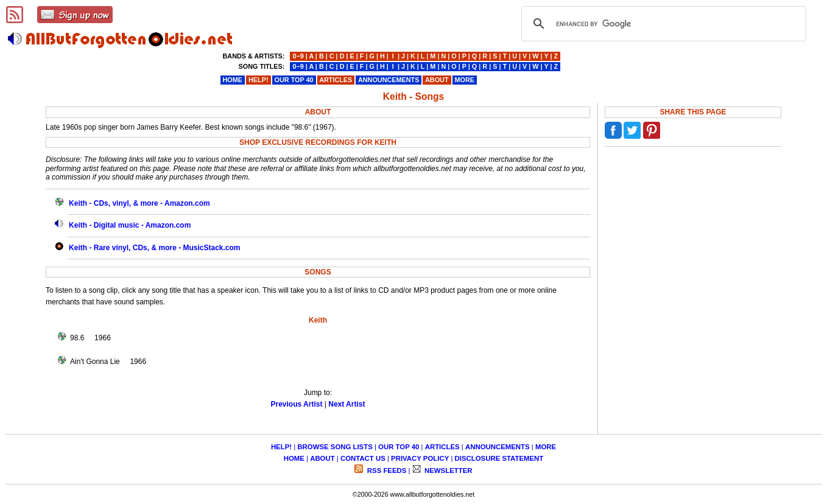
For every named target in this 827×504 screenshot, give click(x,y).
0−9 (298, 56)
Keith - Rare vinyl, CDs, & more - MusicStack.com (154, 248)
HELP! (281, 447)
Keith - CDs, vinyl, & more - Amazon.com (139, 203)
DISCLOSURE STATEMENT (499, 458)
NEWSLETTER (448, 471)
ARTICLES (442, 447)
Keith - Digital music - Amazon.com (130, 225)
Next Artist (347, 404)
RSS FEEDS (386, 471)
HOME (294, 458)
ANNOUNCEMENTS (498, 447)
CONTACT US (363, 458)
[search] (662, 24)
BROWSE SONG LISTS (335, 447)
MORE (546, 447)
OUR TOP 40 (399, 447)
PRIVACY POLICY (420, 458)
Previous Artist (297, 404)
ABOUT (322, 458)
